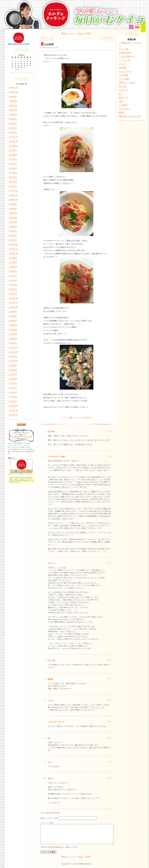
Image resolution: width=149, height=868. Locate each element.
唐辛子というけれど (127, 83)
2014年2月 (13, 343)
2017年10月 (13, 146)
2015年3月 (13, 285)
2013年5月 (13, 383)
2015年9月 (13, 258)
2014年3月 (13, 339)
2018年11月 (13, 88)
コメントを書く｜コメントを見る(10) (76, 418)
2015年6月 (13, 271)
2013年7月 (13, 374)
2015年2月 (13, 289)
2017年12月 (13, 137)
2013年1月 (13, 401)
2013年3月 (13, 392)
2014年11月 (13, 303)
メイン (72, 34)
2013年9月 (13, 366)
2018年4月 (13, 119)
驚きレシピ (124, 98)
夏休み (64, 34)
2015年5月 (13, 276)
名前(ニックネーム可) (49, 818)
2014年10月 (13, 307)
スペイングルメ (125, 71)
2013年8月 (13, 370)
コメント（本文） (48, 823)
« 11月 (17, 69)
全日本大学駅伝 (125, 53)
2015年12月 (13, 245)
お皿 (121, 101)
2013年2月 (13, 397)
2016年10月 (13, 200)
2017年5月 (13, 168)
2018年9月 (13, 97)
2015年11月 (13, 249)
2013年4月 (13, 388)
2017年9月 (13, 150)
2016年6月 (13, 218)
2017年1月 (13, 186)
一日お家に (124, 105)
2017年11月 (13, 141)
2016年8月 (13, 209)
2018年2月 (13, 128)
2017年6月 (13, 164)
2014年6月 (13, 325)
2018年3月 (13, 124)
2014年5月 (13, 330)
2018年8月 (13, 101)
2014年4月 (13, 334)
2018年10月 (13, 92)
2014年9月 (13, 312)
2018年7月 (13, 106)
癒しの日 (123, 86)
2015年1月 (13, 294)
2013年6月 (13, 379)
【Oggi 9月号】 (84, 34)
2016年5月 (13, 222)
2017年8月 (13, 155)
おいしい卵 (124, 49)
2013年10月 (13, 361)
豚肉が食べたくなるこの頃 (130, 116)
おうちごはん (124, 109)
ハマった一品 (124, 60)
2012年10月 (13, 415)
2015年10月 (13, 253)
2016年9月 (13, 204)
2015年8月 (13, 262)
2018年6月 (13, 110)
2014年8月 (13, 316)
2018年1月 (13, 132)
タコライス (124, 90)
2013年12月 (13, 352)
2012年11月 (13, 410)
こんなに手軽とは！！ (128, 56)
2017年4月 (13, 173)
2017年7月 (13, 159)
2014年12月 (13, 298)
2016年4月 (13, 227)
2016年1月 (13, 240)
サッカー (123, 64)
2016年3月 (13, 231)
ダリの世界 (124, 75)
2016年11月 (13, 195)
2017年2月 (13, 182)
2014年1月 (13, 348)
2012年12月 (13, 406)
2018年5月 (13, 115)
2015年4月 (13, 280)
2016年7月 (13, 213)
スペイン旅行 (124, 79)
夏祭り (122, 112)
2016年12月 (13, 191)
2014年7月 (13, 321)
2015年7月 (13, 267)
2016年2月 (13, 236)
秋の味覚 (123, 68)
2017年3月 (13, 177)
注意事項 (49, 847)
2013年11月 (13, 357)
